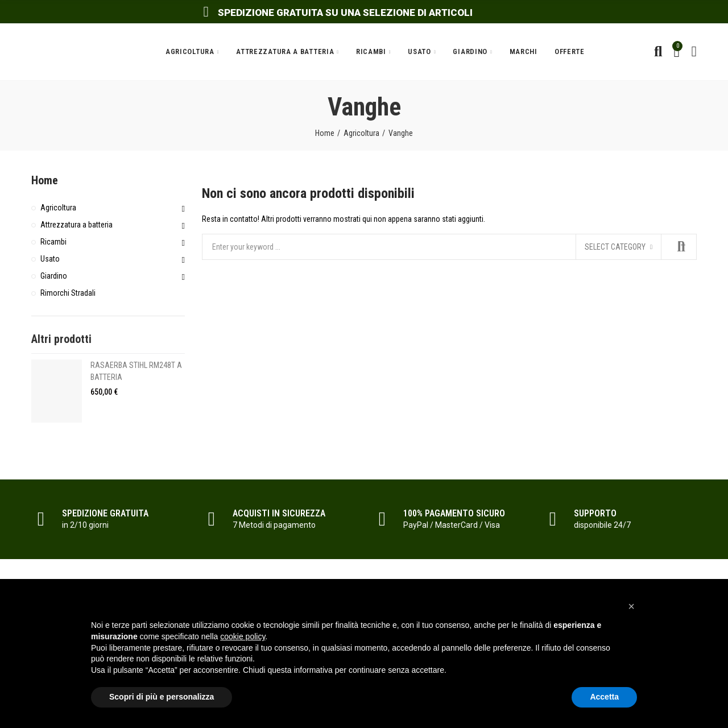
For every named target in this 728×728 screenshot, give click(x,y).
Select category (615, 247)
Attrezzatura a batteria (76, 225)
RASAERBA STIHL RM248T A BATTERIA (136, 371)
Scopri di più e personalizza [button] (162, 697)
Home (45, 180)
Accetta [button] (604, 697)
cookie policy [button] (243, 636)
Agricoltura (58, 208)
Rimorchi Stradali (68, 293)
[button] (631, 606)
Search (679, 247)
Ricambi (53, 242)
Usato (50, 259)
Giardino (54, 276)
